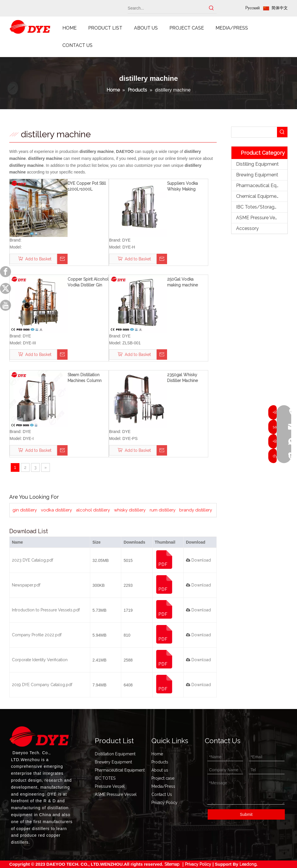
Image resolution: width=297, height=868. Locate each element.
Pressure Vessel (110, 786)
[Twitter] (6, 288)
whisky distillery (130, 510)
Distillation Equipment (115, 754)
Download (198, 560)
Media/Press (163, 786)
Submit (246, 814)
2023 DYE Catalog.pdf (32, 560)
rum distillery (163, 510)
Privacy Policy (164, 803)
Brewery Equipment (113, 762)
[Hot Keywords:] (211, 8)
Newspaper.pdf (26, 585)
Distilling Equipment (257, 164)
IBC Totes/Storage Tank (262, 207)
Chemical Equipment (258, 196)
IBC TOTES (105, 778)
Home (157, 754)
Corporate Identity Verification (40, 660)
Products (160, 762)
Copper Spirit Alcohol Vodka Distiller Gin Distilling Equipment (88, 282)
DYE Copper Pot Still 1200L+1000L (87, 186)
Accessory (247, 228)
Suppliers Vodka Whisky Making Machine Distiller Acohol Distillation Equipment (184, 187)
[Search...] (167, 8)
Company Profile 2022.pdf (37, 635)
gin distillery (25, 510)
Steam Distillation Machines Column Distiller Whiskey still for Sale (87, 378)
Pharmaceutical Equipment (262, 186)
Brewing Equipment (257, 175)
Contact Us (162, 794)
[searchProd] (254, 132)
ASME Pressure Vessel (260, 218)
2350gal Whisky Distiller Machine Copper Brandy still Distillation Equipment (187, 378)
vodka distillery (56, 510)
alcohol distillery (93, 510)
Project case (163, 778)
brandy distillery (196, 510)
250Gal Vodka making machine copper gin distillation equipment (188, 282)
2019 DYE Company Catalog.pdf (42, 685)
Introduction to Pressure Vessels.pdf (46, 610)
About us (160, 770)
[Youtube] (6, 305)
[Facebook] (6, 272)
